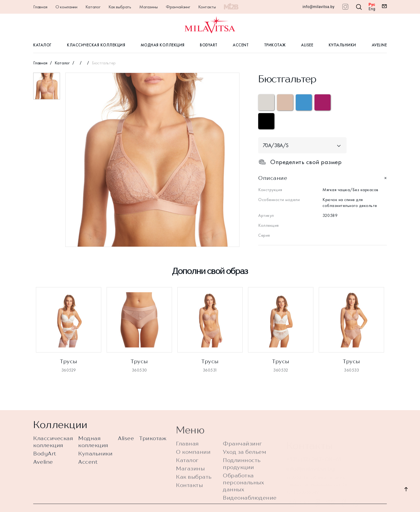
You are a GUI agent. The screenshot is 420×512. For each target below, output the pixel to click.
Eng (372, 9)
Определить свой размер (300, 162)
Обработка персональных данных (243, 497)
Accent (241, 45)
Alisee (307, 45)
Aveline (379, 45)
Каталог (93, 7)
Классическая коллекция (96, 45)
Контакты (207, 7)
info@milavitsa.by (319, 7)
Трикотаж (275, 45)
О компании (66, 7)
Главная (40, 7)
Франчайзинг (178, 7)
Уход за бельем (244, 466)
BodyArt (209, 45)
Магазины (149, 7)
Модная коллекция (163, 45)
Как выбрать (120, 7)
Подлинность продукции (242, 478)
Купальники (342, 45)
